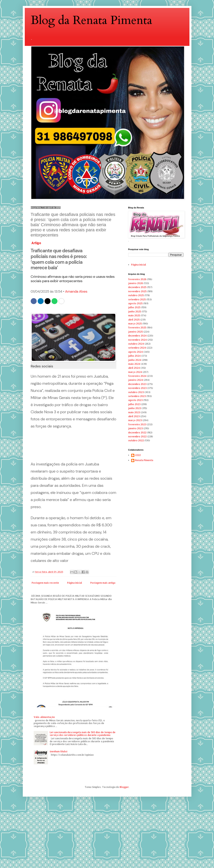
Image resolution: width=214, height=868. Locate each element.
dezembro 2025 (137, 287)
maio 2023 (134, 412)
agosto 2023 (135, 400)
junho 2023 (135, 408)
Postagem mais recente (45, 583)
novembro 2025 (137, 291)
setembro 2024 (137, 348)
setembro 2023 (137, 396)
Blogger (124, 787)
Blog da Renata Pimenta (91, 20)
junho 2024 (135, 360)
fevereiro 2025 (137, 328)
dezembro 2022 (137, 433)
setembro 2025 (137, 299)
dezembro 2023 (137, 384)
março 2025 (135, 324)
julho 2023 (134, 404)
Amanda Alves (76, 291)
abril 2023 (134, 416)
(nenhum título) (59, 751)
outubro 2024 (136, 344)
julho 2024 (134, 356)
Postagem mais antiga (103, 583)
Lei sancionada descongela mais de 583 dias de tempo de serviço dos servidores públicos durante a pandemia (83, 734)
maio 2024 (134, 364)
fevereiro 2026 (137, 279)
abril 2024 (134, 368)
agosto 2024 (136, 352)
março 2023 (135, 420)
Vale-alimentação (44, 717)
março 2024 (135, 372)
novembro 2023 (137, 388)
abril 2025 (134, 320)
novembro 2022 (137, 436)
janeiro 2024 (136, 380)
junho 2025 (135, 312)
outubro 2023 (136, 392)
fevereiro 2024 (137, 376)
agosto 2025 (135, 303)
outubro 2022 (136, 440)
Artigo (36, 243)
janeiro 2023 (136, 428)
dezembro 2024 (137, 336)
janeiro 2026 (136, 283)
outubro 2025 (136, 295)
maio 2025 (134, 315)
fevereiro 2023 (137, 424)
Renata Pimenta (144, 460)
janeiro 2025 (136, 332)
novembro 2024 (138, 340)
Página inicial (75, 583)
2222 (138, 455)
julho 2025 (134, 307)
